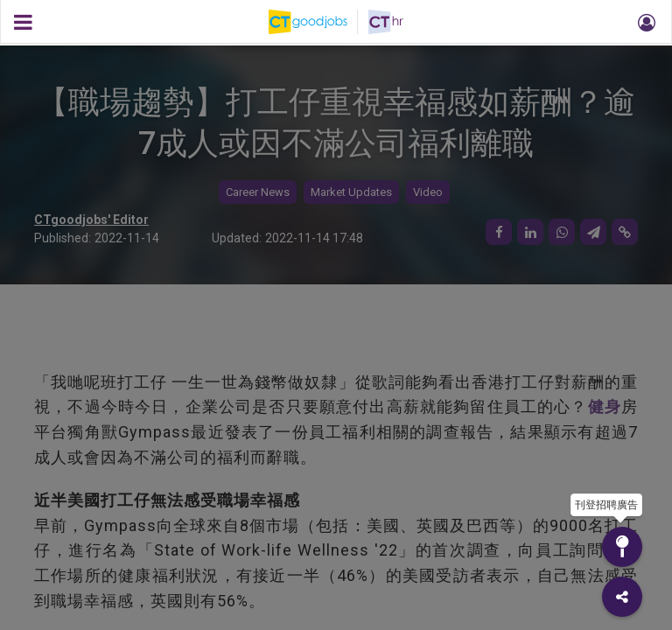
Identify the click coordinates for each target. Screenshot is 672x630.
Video (428, 192)
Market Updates (351, 192)
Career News (258, 192)
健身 (605, 406)
